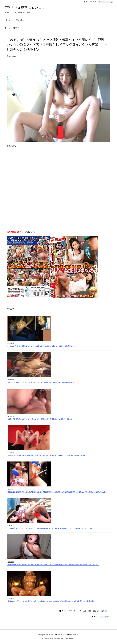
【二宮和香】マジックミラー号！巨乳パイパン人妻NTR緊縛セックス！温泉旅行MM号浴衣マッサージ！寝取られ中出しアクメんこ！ (51, 528)
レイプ (79, 611)
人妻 (85, 611)
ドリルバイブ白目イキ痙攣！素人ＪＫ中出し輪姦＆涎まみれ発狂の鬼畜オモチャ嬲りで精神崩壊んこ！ (41, 346)
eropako (106, 617)
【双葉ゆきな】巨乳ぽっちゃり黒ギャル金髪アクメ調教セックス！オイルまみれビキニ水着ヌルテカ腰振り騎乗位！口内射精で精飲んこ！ (53, 601)
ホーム (9, 28)
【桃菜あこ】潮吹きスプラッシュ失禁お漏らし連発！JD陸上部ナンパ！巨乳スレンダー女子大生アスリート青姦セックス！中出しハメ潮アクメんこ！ (57, 492)
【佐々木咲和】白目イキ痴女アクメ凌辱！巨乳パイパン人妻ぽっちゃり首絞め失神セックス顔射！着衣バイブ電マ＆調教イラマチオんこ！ (53, 565)
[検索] (112, 2)
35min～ (18, 28)
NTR (73, 611)
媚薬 (90, 611)
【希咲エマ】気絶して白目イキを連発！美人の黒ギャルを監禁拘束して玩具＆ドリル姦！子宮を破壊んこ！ (42, 383)
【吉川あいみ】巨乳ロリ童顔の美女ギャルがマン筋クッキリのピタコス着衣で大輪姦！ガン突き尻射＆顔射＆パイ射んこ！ (48, 455)
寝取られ (96, 611)
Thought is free (70, 638)
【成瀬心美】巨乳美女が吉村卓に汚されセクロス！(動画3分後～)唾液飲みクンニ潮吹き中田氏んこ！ (40, 419)
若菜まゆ (105, 611)
